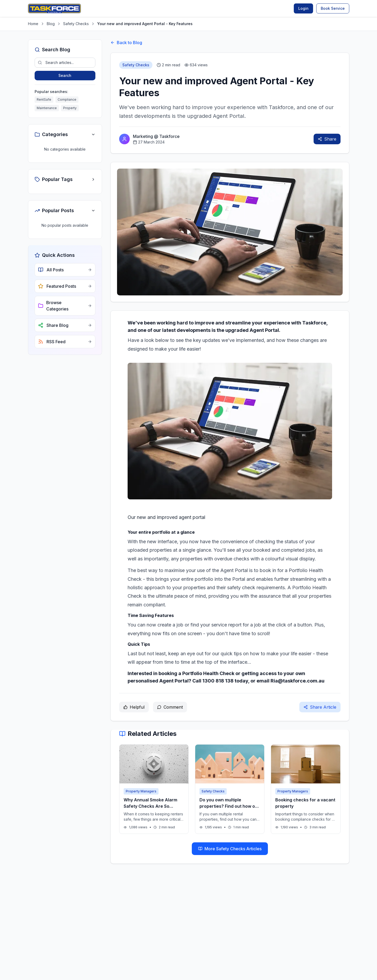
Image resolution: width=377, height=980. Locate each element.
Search (65, 75)
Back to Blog (126, 43)
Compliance (67, 99)
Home (33, 24)
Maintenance (47, 108)
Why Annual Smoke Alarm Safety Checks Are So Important (150, 806)
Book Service (333, 8)
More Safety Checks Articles (230, 849)
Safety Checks (76, 24)
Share (327, 139)
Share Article (320, 707)
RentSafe (44, 99)
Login (303, 8)
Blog (51, 24)
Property (70, 108)
